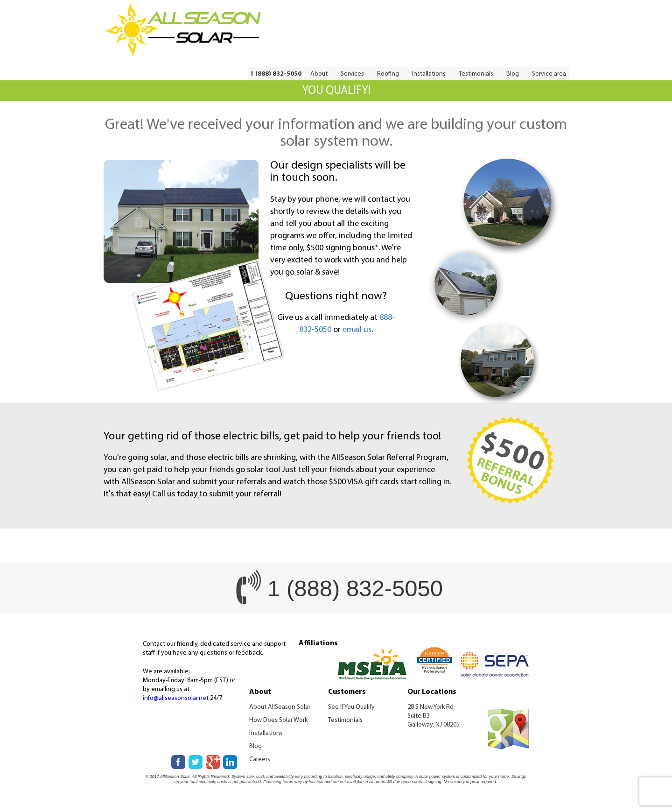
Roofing (388, 74)
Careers (260, 759)
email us (357, 330)
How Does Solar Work (278, 720)
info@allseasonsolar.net (176, 698)
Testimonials (476, 74)
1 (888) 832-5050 (276, 74)
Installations (429, 74)
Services (352, 74)
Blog (513, 74)
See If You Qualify (351, 707)
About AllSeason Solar (280, 707)
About (319, 74)
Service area (549, 74)
